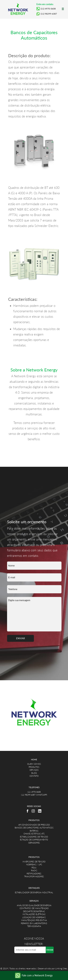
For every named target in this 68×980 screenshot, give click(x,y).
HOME (34, 760)
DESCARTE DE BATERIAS (34, 911)
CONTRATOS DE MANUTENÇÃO (34, 908)
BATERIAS (34, 831)
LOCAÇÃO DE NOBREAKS (34, 917)
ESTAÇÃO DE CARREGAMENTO (34, 840)
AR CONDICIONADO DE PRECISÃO (34, 825)
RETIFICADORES (34, 874)
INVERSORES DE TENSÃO (34, 862)
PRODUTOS (34, 767)
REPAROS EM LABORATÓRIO (34, 923)
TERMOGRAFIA (34, 926)
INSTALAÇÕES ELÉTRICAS (34, 914)
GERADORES (34, 843)
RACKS (34, 870)
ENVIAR (20, 638)
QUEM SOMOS (34, 764)
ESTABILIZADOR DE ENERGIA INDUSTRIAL (34, 892)
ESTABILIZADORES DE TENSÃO (34, 837)
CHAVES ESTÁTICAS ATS (34, 834)
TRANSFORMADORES (34, 876)
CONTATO (34, 776)
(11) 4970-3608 (48, 9)
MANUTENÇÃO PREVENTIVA (34, 920)
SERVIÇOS (34, 770)
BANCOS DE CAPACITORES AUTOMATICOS (34, 828)
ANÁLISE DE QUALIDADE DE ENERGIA (34, 905)
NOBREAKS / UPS (34, 864)
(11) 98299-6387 (49, 14)
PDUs (34, 868)
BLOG (34, 773)
